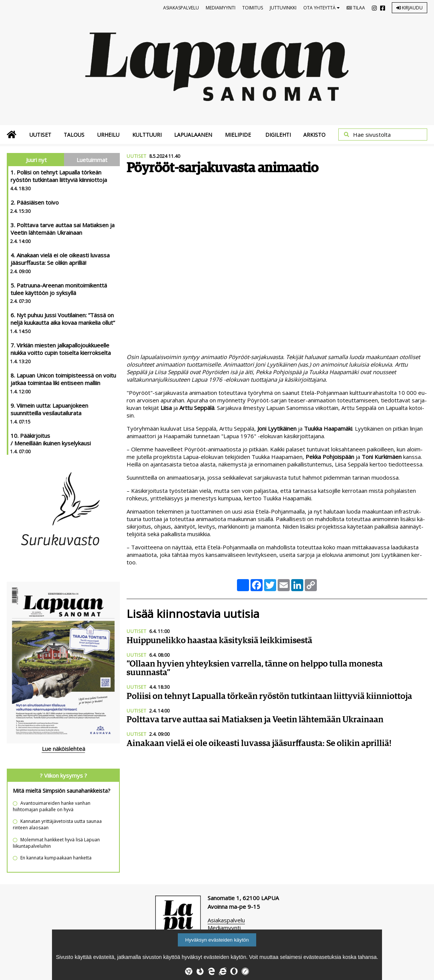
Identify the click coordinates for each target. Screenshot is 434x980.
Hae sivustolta (372, 135)
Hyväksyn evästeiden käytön (217, 940)
